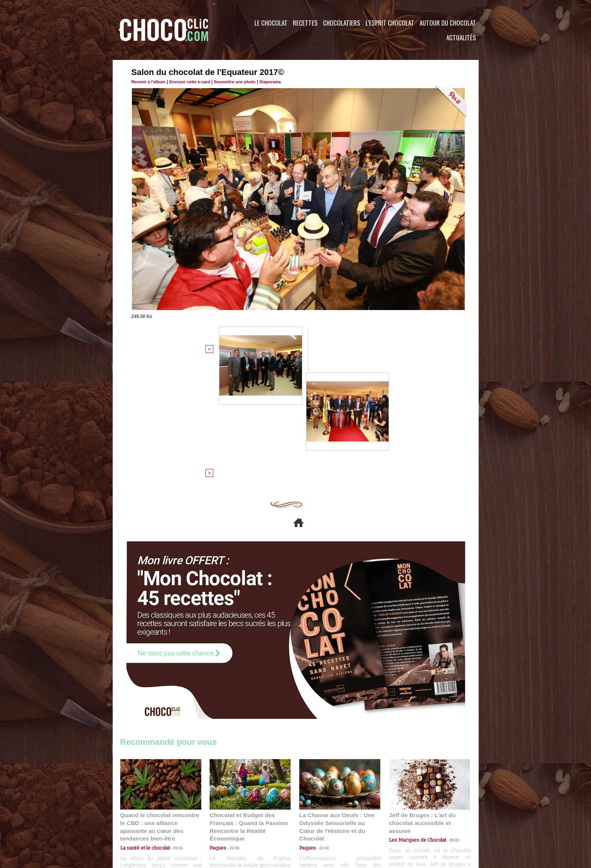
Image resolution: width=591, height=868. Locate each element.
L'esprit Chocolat (390, 23)
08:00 (448, 709)
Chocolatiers (342, 23)
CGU (220, 822)
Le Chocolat (271, 23)
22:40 (321, 716)
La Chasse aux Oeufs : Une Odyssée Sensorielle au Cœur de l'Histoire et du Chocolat (337, 699)
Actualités (461, 37)
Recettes (305, 23)
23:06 (231, 724)
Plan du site (317, 822)
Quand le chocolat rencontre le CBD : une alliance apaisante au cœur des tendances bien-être (160, 699)
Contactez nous (143, 822)
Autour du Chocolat (448, 23)
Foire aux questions (411, 822)
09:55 (173, 716)
